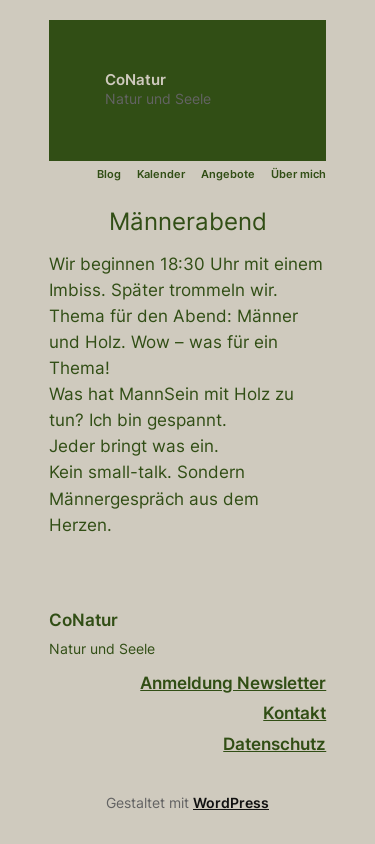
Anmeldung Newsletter (233, 683)
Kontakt (294, 713)
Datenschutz (274, 744)
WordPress (231, 802)
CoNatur (135, 79)
